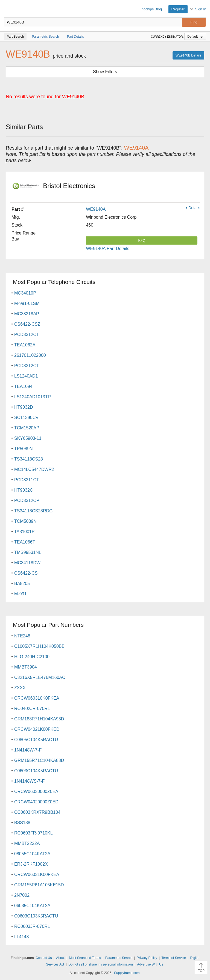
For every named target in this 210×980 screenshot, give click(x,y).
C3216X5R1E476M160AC (40, 677)
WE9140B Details (188, 55)
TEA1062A (25, 345)
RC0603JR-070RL (32, 926)
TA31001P (24, 532)
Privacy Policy (147, 958)
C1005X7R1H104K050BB (39, 646)
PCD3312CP (27, 501)
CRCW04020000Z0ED (36, 802)
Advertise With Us (150, 964)
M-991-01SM (27, 303)
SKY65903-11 (28, 438)
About (60, 958)
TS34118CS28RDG (33, 511)
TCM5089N (25, 521)
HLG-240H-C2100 (32, 657)
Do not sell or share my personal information (100, 964)
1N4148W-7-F (28, 750)
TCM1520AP (27, 428)
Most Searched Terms (85, 958)
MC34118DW (27, 563)
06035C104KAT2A (32, 906)
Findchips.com (8, 9)
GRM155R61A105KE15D (39, 885)
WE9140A (96, 209)
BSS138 (22, 823)
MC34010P (25, 293)
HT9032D (24, 407)
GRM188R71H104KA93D (39, 719)
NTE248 (22, 636)
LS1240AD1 (26, 376)
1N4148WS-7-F (29, 781)
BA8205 (22, 583)
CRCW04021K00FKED (37, 729)
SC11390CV (26, 418)
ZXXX (20, 688)
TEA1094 (23, 386)
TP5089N (24, 449)
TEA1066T (25, 542)
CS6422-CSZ (27, 324)
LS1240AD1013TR (33, 397)
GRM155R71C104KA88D (39, 760)
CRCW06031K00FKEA (37, 874)
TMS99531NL (28, 552)
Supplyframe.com (127, 973)
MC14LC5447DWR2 (34, 469)
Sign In (201, 9)
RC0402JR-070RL (32, 709)
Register (178, 9)
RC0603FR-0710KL (33, 833)
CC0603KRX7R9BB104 (37, 812)
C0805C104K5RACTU (36, 740)
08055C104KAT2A (32, 854)
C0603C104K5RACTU (36, 771)
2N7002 (22, 895)
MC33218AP (27, 314)
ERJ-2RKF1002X (31, 864)
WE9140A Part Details (107, 249)
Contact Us (44, 958)
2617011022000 (30, 355)
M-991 (20, 594)
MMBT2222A (27, 843)
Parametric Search (119, 958)
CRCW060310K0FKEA (37, 698)
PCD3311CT (27, 480)
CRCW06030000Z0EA (36, 792)
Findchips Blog (150, 9)
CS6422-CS (26, 573)
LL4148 (21, 937)
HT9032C (24, 490)
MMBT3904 (26, 667)
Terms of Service (173, 958)
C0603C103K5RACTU (36, 916)
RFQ (142, 240)
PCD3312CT (27, 335)
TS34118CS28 (29, 459)
